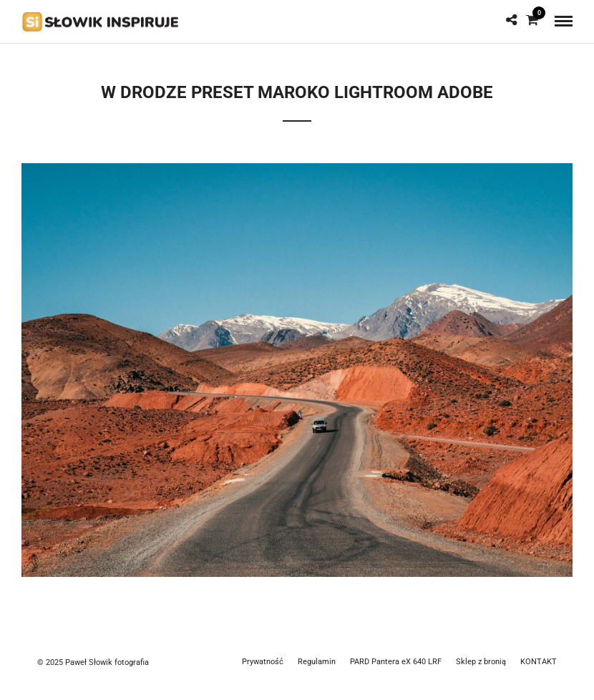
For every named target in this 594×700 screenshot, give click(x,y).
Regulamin (317, 662)
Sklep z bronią (481, 662)
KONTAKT (539, 662)
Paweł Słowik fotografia (107, 662)
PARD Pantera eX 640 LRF (396, 662)
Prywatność (263, 662)
